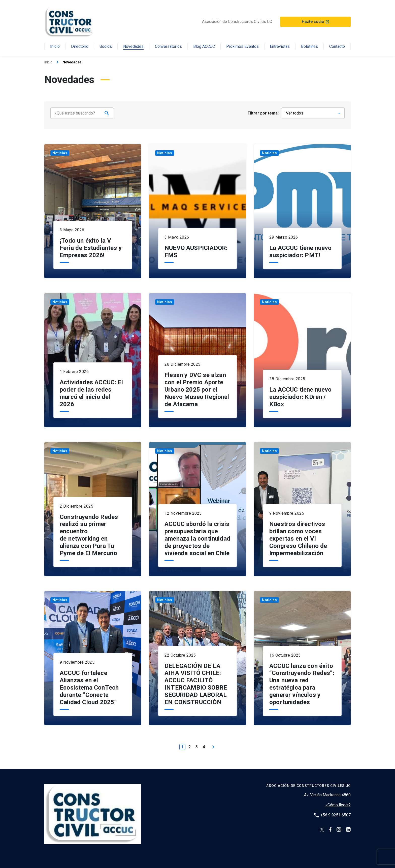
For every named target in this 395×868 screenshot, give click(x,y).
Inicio (55, 47)
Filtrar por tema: (263, 113)
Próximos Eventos (242, 47)
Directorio (80, 47)
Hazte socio (316, 22)
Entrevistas (280, 47)
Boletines (309, 47)
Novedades (133, 47)
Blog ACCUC (204, 47)
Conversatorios (168, 47)
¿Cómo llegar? (338, 801)
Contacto (337, 47)
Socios (106, 47)
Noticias (60, 149)
